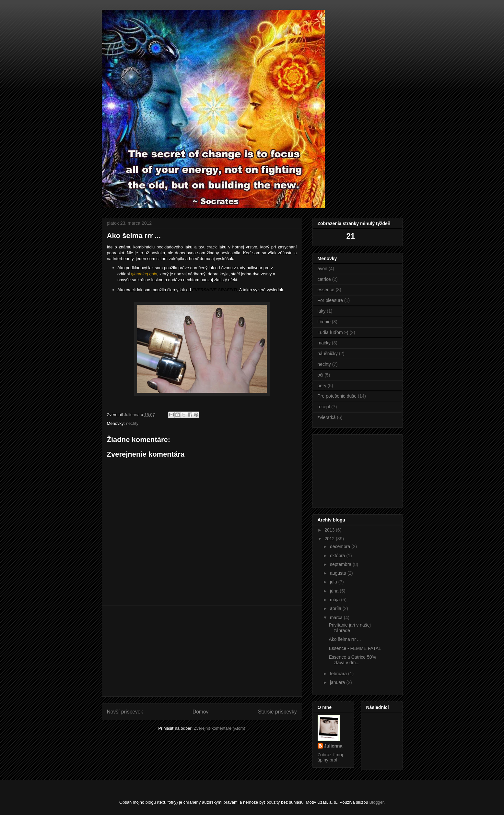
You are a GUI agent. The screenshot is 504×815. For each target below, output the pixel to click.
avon (322, 269)
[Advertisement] (202, 651)
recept (324, 407)
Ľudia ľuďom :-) (333, 332)
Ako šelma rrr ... (345, 639)
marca (337, 617)
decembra (341, 546)
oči (321, 375)
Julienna (333, 746)
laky (322, 311)
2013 (330, 530)
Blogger (376, 802)
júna (335, 591)
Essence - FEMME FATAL (355, 648)
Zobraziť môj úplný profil (330, 757)
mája (335, 600)
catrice (324, 279)
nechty (132, 423)
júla (334, 582)
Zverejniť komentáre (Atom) (220, 728)
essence (326, 290)
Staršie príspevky (277, 712)
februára (339, 674)
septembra (341, 564)
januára (338, 682)
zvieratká (327, 417)
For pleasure (330, 300)
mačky (324, 343)
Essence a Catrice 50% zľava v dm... (352, 660)
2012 (330, 539)
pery (322, 386)
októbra (338, 556)
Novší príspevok (125, 712)
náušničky (328, 354)
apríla (336, 608)
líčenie (324, 322)
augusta (339, 573)
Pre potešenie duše (337, 396)
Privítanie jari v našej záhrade (350, 628)
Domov (200, 712)
